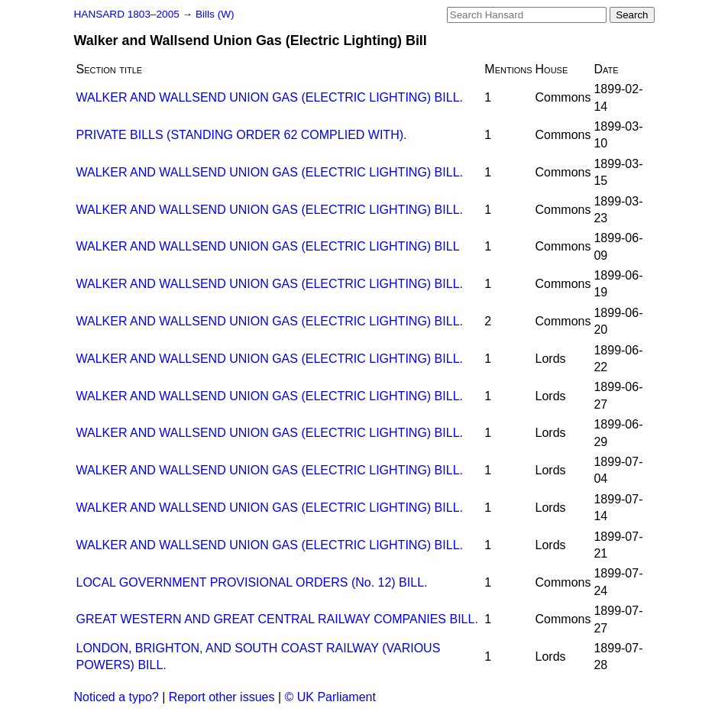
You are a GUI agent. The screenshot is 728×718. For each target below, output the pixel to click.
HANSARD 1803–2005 (127, 14)
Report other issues (222, 697)
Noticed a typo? (116, 697)
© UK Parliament (330, 697)
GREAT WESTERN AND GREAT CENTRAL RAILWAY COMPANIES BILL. (277, 619)
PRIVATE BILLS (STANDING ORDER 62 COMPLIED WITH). (242, 135)
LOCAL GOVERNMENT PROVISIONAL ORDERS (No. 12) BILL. (252, 582)
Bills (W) (215, 14)
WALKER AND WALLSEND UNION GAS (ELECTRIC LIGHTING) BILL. (270, 97)
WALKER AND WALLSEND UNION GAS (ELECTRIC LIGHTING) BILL (268, 246)
